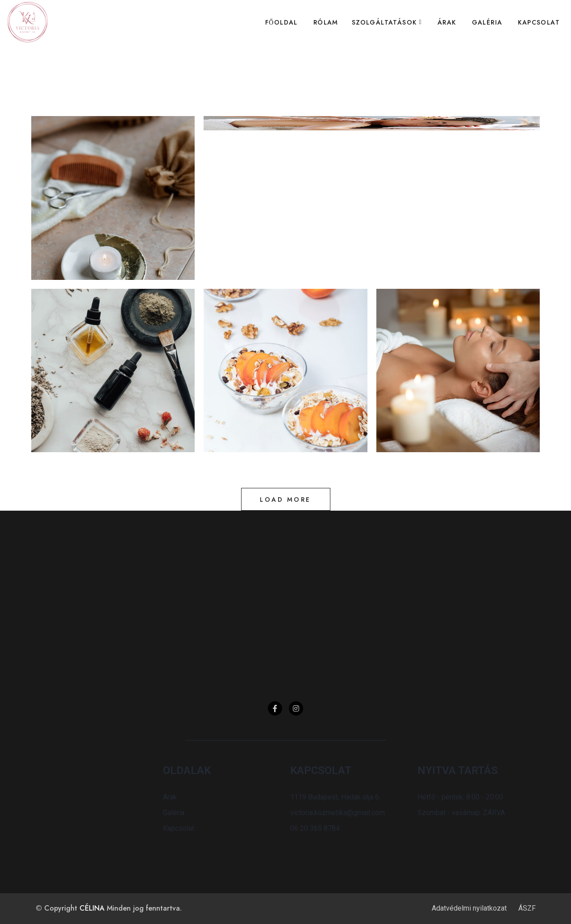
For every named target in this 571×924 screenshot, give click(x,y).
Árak (447, 22)
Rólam (326, 22)
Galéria (487, 22)
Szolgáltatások (384, 22)
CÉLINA (92, 908)
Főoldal (281, 22)
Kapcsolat (539, 22)
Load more (285, 499)
